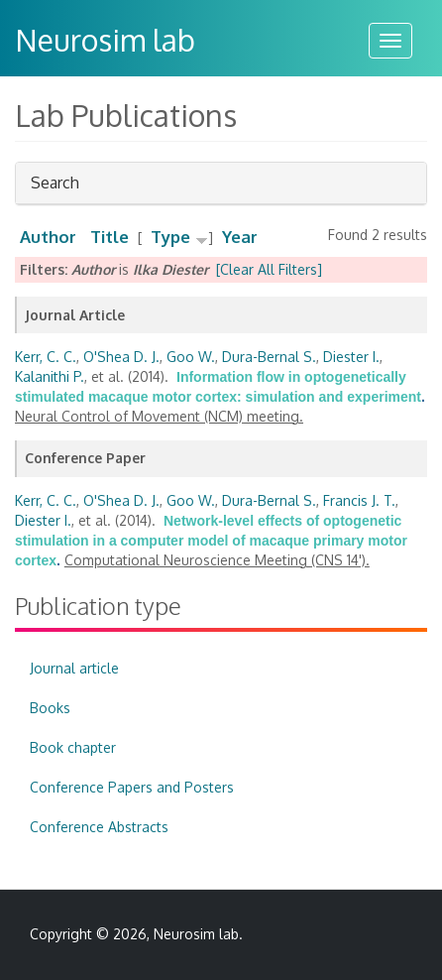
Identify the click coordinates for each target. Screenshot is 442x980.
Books (50, 708)
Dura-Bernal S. (269, 357)
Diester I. (351, 357)
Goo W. (191, 357)
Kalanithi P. (50, 376)
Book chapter (73, 747)
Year (240, 237)
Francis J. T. (359, 500)
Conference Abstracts (99, 827)
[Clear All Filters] (269, 269)
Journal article (74, 668)
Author (48, 237)
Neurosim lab (105, 40)
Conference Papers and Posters (132, 787)
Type (170, 237)
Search (55, 188)
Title (110, 237)
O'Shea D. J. (121, 357)
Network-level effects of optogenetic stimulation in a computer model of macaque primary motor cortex (211, 541)
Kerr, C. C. (46, 357)
